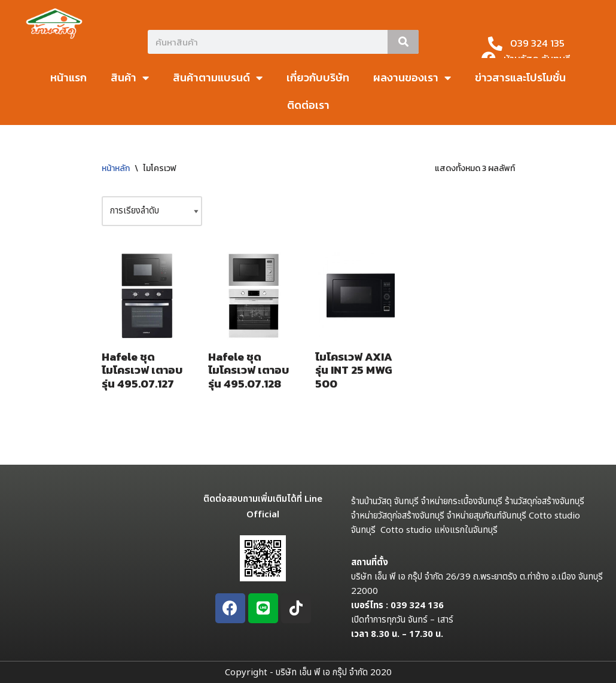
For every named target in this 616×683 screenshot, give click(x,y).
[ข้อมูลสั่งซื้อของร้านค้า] (152, 211)
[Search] (403, 42)
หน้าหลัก (116, 168)
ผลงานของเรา (412, 78)
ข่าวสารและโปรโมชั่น (520, 77)
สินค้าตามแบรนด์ (218, 78)
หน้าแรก (68, 77)
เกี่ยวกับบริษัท (318, 77)
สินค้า (130, 78)
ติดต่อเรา (308, 105)
